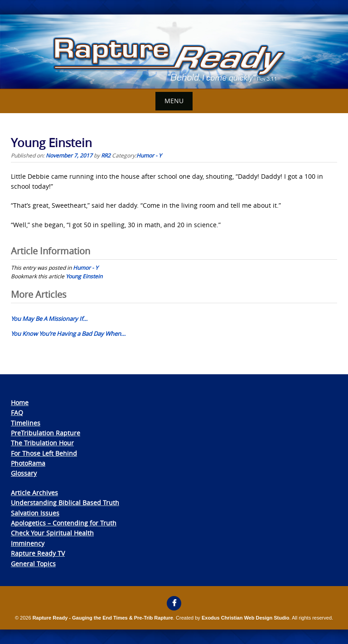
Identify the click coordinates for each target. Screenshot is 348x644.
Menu (174, 101)
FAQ (17, 413)
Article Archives (34, 493)
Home (20, 403)
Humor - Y (149, 155)
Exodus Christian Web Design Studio (246, 618)
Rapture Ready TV (38, 553)
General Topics (33, 564)
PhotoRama (28, 463)
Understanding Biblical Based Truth (65, 503)
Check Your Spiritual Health (52, 533)
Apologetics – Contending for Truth (64, 523)
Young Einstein (84, 276)
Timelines (26, 423)
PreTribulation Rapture (46, 433)
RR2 (106, 155)
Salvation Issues (35, 513)
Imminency (28, 543)
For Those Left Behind (44, 453)
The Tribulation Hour (42, 443)
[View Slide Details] (174, 52)
